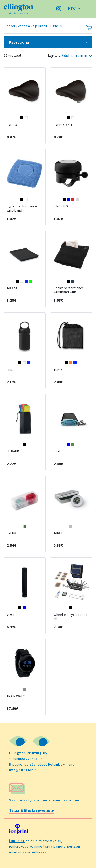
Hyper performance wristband (22, 208)
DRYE (57, 451)
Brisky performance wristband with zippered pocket (69, 292)
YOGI (10, 615)
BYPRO (12, 125)
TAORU (12, 288)
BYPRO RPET (63, 125)
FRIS (10, 370)
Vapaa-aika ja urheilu (33, 26)
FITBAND (13, 451)
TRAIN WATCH (17, 696)
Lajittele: (55, 55)
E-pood (9, 26)
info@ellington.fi (23, 770)
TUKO (58, 370)
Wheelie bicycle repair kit (71, 617)
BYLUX (11, 533)
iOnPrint (17, 841)
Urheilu (57, 26)
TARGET (59, 533)
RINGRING (61, 206)
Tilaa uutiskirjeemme (32, 810)
